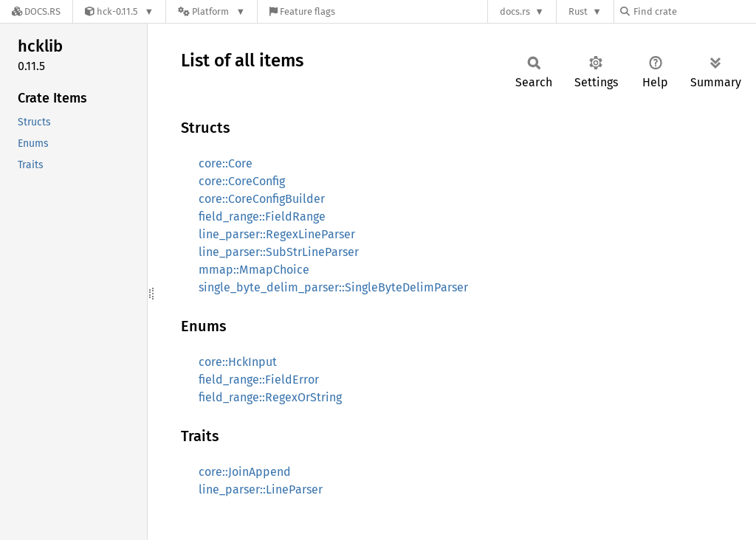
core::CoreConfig (242, 181)
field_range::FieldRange (262, 217)
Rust (578, 11)
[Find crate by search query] (694, 11)
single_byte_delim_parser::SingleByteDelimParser (333, 287)
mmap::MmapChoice (254, 270)
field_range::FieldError (259, 380)
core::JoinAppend (245, 472)
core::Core (226, 163)
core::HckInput (238, 362)
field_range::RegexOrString (270, 397)
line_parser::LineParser (261, 489)
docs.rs (515, 11)
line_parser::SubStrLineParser (279, 252)
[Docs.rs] (36, 11)
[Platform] (212, 11)
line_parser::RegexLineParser (277, 234)
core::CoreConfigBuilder (262, 199)
